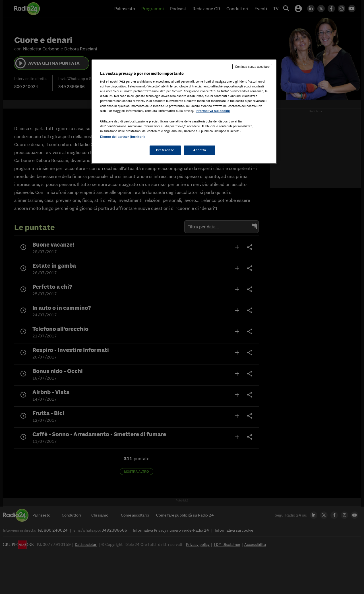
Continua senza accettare (252, 67)
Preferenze (165, 150)
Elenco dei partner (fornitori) (122, 137)
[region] (184, 112)
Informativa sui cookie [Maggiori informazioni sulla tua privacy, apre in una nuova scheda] (213, 111)
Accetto (200, 150)
